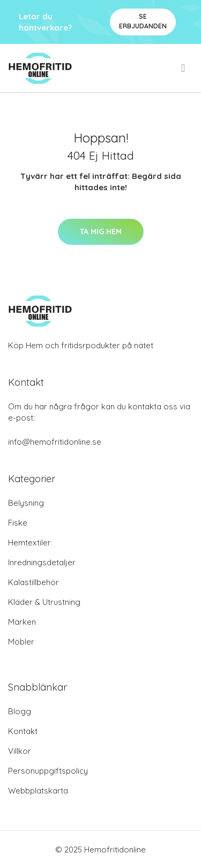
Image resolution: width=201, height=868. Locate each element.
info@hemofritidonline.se (55, 442)
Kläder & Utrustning (44, 602)
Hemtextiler (29, 542)
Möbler (21, 642)
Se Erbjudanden (143, 21)
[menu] (184, 68)
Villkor (20, 751)
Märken (22, 622)
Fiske (18, 523)
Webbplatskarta (38, 791)
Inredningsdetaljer (42, 562)
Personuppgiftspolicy (48, 771)
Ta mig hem (101, 231)
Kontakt (23, 731)
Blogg (20, 711)
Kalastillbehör (33, 582)
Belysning (26, 503)
